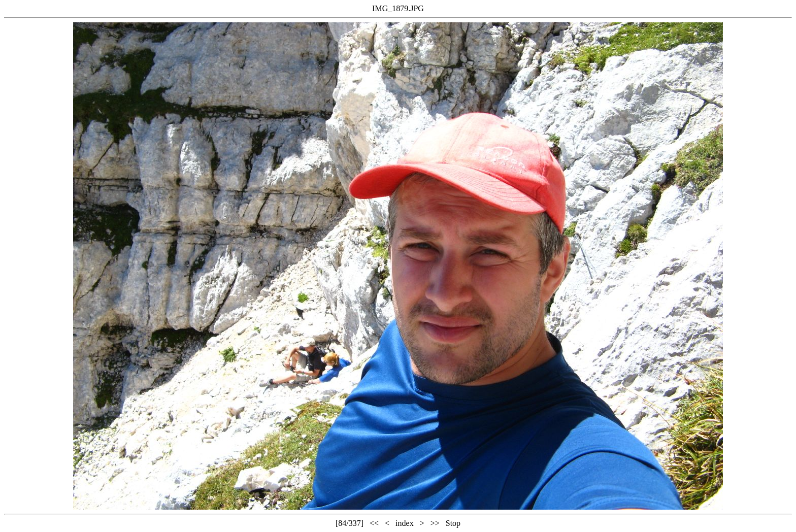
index (405, 523)
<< (374, 523)
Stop (453, 523)
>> (435, 523)
